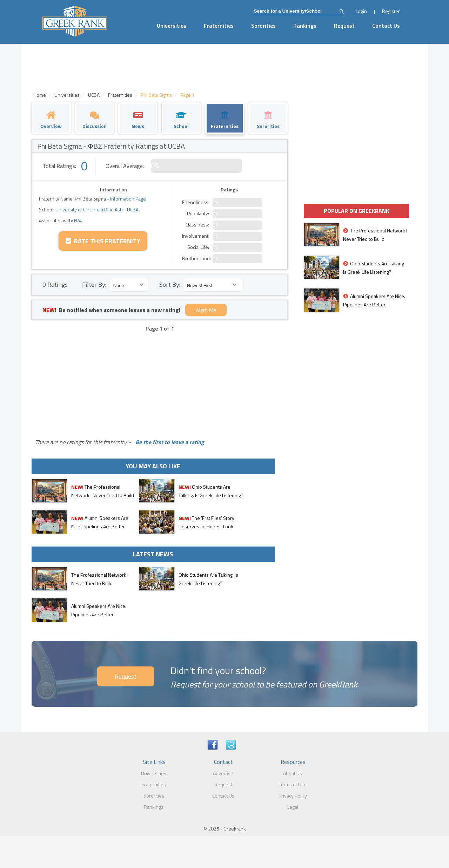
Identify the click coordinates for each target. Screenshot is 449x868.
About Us (293, 773)
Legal (293, 807)
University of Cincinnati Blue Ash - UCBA (96, 209)
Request (344, 26)
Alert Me (206, 310)
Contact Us (386, 26)
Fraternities (219, 26)
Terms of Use (293, 784)
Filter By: (94, 284)
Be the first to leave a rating (168, 442)
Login (361, 11)
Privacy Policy (293, 796)
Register (391, 11)
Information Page (128, 199)
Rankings (305, 26)
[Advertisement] (160, 380)
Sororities (263, 26)
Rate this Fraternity (103, 241)
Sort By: (170, 284)
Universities (172, 26)
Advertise (223, 773)
